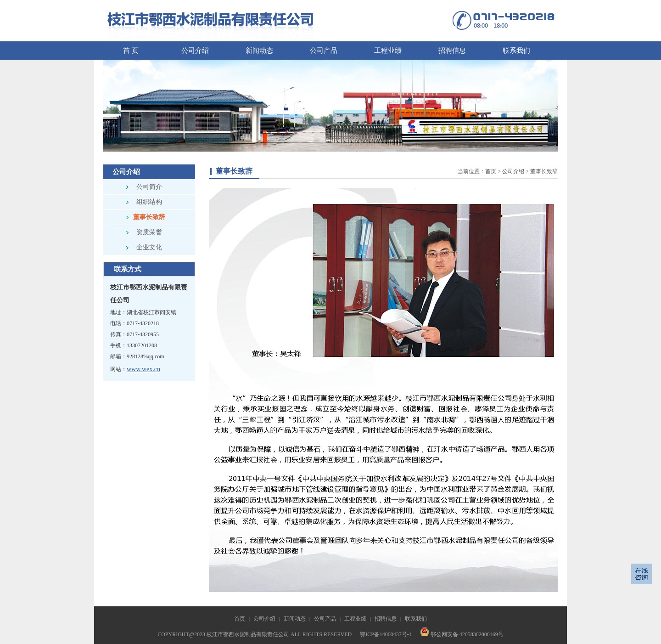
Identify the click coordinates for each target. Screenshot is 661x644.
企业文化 (149, 247)
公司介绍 (513, 171)
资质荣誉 (149, 232)
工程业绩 (355, 619)
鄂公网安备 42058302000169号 (462, 634)
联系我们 (416, 619)
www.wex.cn (143, 369)
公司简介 (149, 187)
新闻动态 (295, 619)
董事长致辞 (149, 217)
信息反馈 (641, 574)
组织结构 (149, 202)
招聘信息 (386, 619)
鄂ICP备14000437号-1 (386, 634)
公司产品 (325, 619)
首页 (491, 171)
